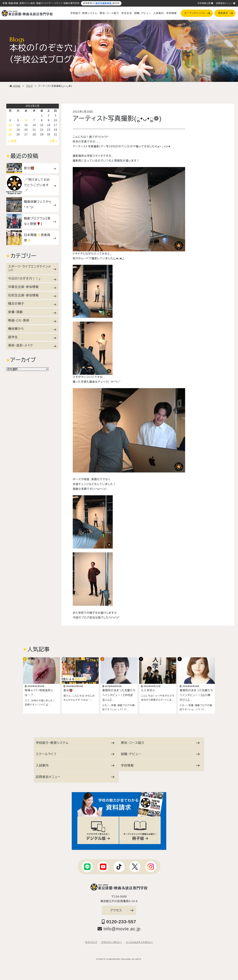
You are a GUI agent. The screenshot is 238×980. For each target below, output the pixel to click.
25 (10, 135)
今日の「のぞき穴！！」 (32, 279)
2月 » (54, 141)
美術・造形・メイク (32, 345)
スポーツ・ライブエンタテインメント (32, 268)
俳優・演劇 (32, 312)
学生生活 (127, 13)
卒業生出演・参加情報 (32, 287)
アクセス (122, 909)
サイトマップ (91, 941)
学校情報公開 (205, 3)
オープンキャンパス (197, 13)
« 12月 (12, 141)
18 (10, 130)
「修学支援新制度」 (104, 3)
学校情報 (171, 13)
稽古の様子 (32, 304)
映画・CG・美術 (32, 320)
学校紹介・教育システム (84, 13)
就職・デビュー (143, 13)
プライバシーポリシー (111, 941)
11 (10, 125)
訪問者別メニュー (226, 3)
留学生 (32, 337)
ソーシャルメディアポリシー (139, 941)
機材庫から (32, 329)
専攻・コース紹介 (109, 13)
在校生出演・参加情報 (32, 295)
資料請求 (226, 13)
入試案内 (159, 13)
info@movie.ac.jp (119, 927)
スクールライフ (75, 752)
